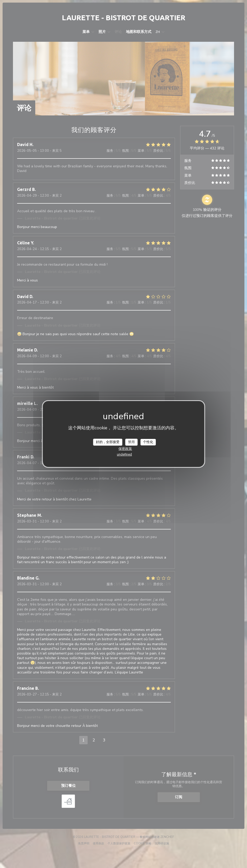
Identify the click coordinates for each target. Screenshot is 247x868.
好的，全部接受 (108, 442)
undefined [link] (124, 454)
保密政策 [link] (125, 449)
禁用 (131, 442)
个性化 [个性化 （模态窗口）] (148, 442)
